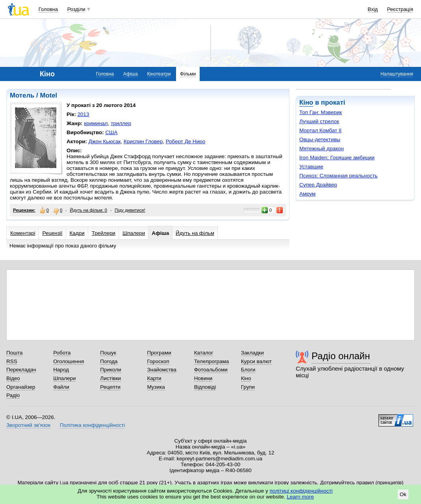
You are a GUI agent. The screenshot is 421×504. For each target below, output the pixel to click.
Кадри (77, 233)
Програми (159, 353)
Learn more (300, 497)
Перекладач (21, 370)
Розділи (76, 9)
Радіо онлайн (341, 356)
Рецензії (52, 233)
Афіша (131, 74)
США (111, 132)
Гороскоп (158, 361)
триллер (121, 123)
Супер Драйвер (318, 185)
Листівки (110, 378)
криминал (96, 123)
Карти (154, 378)
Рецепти (110, 387)
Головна (48, 9)
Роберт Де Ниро (185, 141)
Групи (248, 387)
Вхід (373, 9)
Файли (61, 387)
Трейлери (104, 233)
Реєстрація (400, 9)
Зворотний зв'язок (28, 425)
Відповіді (205, 387)
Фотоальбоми (211, 370)
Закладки (252, 353)
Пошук (108, 353)
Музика (156, 387)
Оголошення (69, 361)
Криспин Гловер (143, 141)
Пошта (14, 353)
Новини (203, 378)
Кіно (306, 102)
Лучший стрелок (319, 121)
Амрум (307, 194)
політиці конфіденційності (301, 491)
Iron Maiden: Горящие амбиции (337, 158)
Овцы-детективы (320, 139)
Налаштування (397, 74)
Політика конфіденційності (92, 425)
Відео (13, 378)
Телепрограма (212, 361)
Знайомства (162, 370)
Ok (403, 494)
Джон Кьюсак (105, 141)
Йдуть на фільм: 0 (88, 210)
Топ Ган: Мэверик (321, 112)
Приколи (110, 370)
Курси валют (256, 361)
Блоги (248, 370)
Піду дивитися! (130, 210)
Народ (61, 370)
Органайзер (21, 387)
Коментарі (23, 233)
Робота (62, 353)
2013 (83, 114)
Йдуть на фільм (195, 233)
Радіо (13, 395)
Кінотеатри (159, 74)
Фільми (188, 74)
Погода (109, 361)
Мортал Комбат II (320, 130)
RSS (12, 361)
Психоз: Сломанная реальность (338, 176)
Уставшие (311, 167)
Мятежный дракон (322, 149)
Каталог (204, 353)
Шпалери (134, 233)
